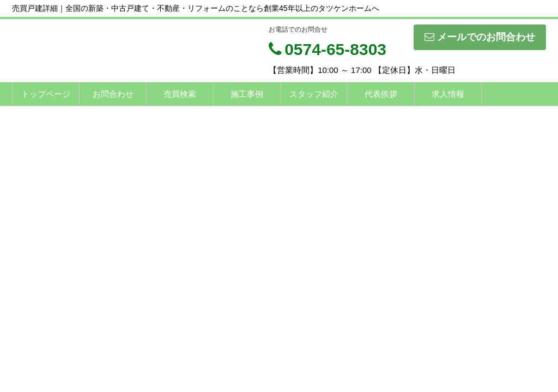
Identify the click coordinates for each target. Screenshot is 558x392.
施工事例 (247, 94)
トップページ (46, 94)
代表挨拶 (381, 94)
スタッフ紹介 (314, 94)
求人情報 (448, 94)
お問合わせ (113, 94)
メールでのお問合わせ (480, 37)
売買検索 (180, 94)
